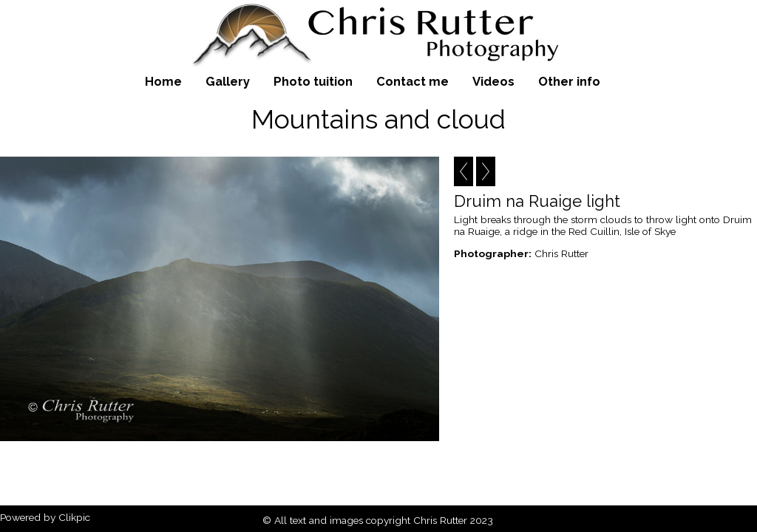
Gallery (228, 81)
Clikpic (74, 517)
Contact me (413, 81)
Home (163, 81)
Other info (569, 81)
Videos (493, 81)
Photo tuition (313, 81)
